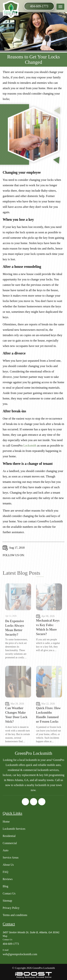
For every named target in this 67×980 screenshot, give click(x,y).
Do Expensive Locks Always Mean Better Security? (15, 639)
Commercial (10, 843)
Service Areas (11, 857)
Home (6, 822)
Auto (6, 850)
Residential (9, 836)
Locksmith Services (14, 829)
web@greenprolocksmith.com (20, 954)
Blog (5, 886)
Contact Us (9, 893)
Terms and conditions (15, 915)
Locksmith (30, 449)
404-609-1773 (39, 6)
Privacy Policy (11, 908)
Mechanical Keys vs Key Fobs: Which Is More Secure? (48, 639)
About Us (8, 865)
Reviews (8, 879)
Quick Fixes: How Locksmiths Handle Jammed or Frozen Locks (48, 726)
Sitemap (7, 901)
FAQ (5, 872)
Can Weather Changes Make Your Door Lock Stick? (16, 726)
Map (5, 936)
